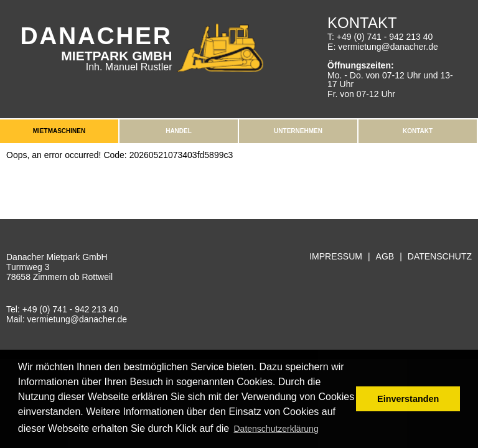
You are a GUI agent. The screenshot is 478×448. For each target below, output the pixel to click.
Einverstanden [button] (408, 399)
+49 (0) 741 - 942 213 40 (385, 37)
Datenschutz (440, 257)
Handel (179, 131)
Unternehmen (298, 131)
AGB (385, 257)
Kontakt (418, 131)
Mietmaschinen (59, 131)
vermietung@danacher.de (388, 47)
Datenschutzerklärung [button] (276, 429)
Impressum (336, 257)
